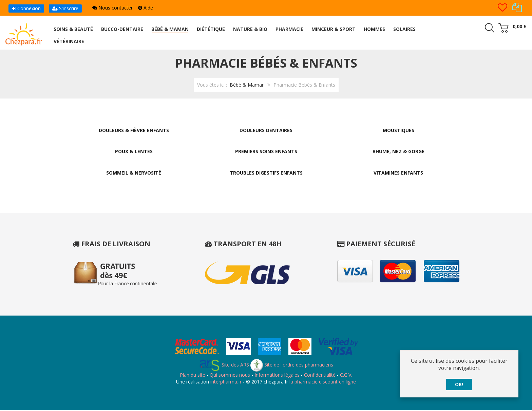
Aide (146, 8)
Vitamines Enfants (398, 173)
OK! (459, 384)
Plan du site (193, 376)
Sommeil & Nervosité (134, 173)
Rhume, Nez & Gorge (398, 152)
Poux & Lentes (134, 152)
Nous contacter (112, 8)
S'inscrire (65, 8)
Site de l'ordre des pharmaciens (292, 365)
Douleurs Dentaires (266, 130)
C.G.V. (346, 376)
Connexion (26, 8)
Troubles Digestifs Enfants (266, 173)
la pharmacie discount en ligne (323, 382)
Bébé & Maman (247, 85)
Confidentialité (320, 376)
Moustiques (398, 130)
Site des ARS (224, 365)
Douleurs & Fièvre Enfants (134, 130)
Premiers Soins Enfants (266, 152)
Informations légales (277, 376)
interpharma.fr (225, 382)
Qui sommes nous (230, 376)
